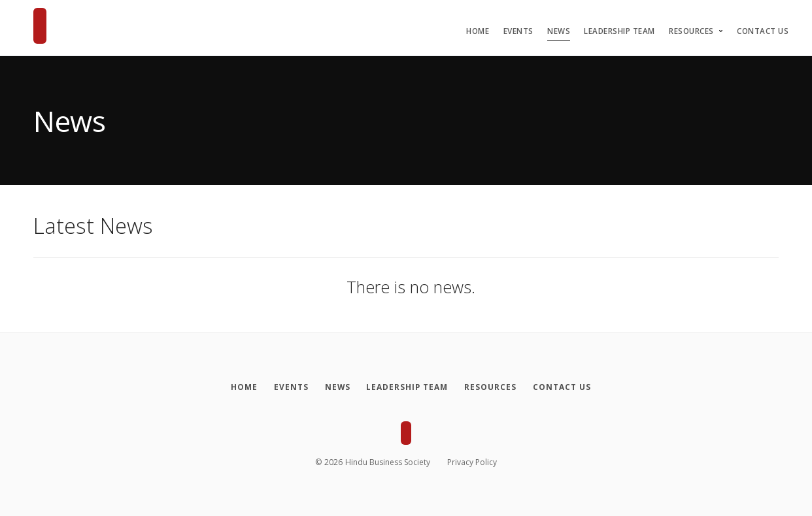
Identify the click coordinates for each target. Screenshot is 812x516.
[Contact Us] (569, 387)
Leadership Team (619, 31)
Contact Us (763, 31)
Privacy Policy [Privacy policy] (472, 462)
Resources (691, 31)
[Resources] (495, 387)
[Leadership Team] (409, 387)
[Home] (237, 387)
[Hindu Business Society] (40, 26)
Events (518, 31)
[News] (336, 387)
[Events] (286, 387)
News (559, 31)
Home (478, 31)
